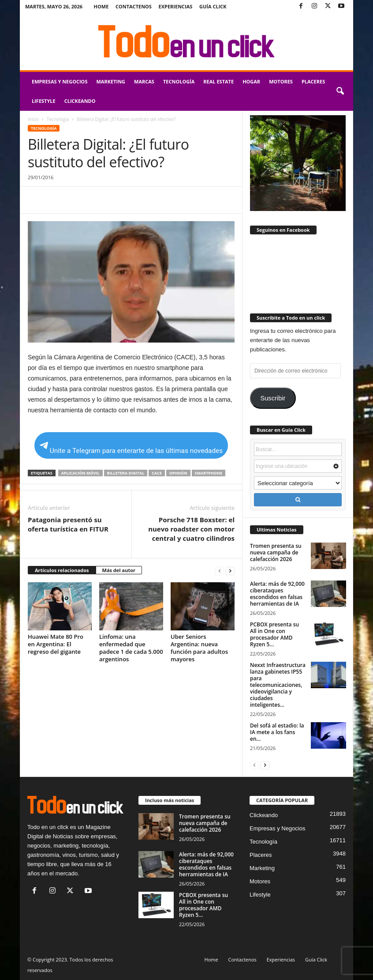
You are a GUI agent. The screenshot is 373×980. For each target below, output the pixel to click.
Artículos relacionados (62, 570)
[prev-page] (220, 571)
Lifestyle (44, 101)
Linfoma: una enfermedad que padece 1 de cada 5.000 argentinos (131, 648)
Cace (157, 473)
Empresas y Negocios (60, 81)
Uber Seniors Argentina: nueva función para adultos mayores (199, 648)
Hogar (251, 81)
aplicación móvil (80, 473)
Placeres (313, 81)
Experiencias (176, 6)
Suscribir (273, 398)
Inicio (33, 119)
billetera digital (126, 473)
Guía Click (213, 6)
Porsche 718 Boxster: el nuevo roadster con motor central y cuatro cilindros (191, 529)
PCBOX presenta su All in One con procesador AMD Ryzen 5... (274, 634)
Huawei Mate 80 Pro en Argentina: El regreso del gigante (56, 644)
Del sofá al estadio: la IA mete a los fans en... (277, 732)
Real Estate (218, 81)
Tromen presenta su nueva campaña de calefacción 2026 (276, 552)
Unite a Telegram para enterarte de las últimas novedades (131, 448)
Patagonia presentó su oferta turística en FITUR (68, 524)
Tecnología (179, 81)
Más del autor (119, 570)
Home (101, 6)
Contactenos (134, 6)
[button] (340, 91)
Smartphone (209, 473)
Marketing (111, 81)
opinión (178, 473)
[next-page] (230, 571)
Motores (281, 81)
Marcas (144, 81)
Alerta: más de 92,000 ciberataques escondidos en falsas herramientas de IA (277, 594)
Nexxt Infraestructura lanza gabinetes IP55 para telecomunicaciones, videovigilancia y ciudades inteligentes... (278, 685)
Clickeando (80, 101)
